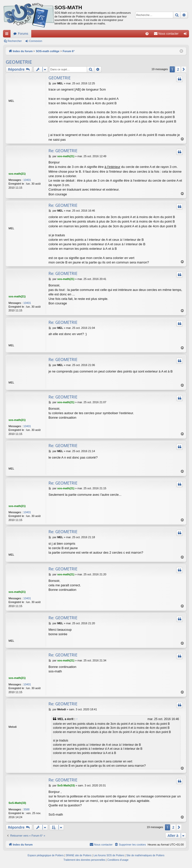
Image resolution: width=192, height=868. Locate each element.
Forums (23, 34)
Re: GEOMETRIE (63, 151)
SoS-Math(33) (17, 803)
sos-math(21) (17, 174)
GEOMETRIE (19, 62)
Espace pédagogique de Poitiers (46, 856)
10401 (27, 180)
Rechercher (15, 41)
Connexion (36, 41)
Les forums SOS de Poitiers (109, 856)
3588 (26, 810)
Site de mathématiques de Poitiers (145, 856)
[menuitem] (147, 34)
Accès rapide (8, 35)
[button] (184, 69)
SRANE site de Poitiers (79, 856)
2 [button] (178, 69)
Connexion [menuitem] (186, 35)
